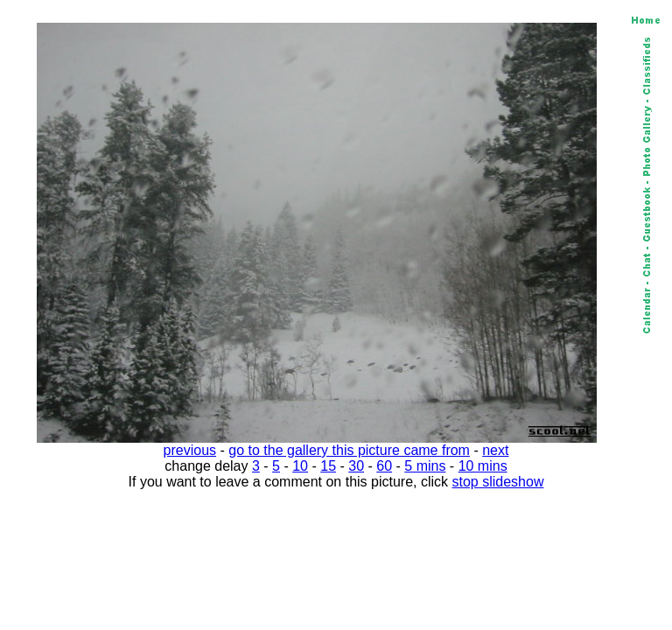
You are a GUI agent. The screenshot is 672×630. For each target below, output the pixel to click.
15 (328, 466)
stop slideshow (498, 482)
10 (300, 466)
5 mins (425, 466)
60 (384, 466)
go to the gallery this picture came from (349, 450)
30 (356, 466)
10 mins (483, 466)
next (495, 450)
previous (190, 450)
